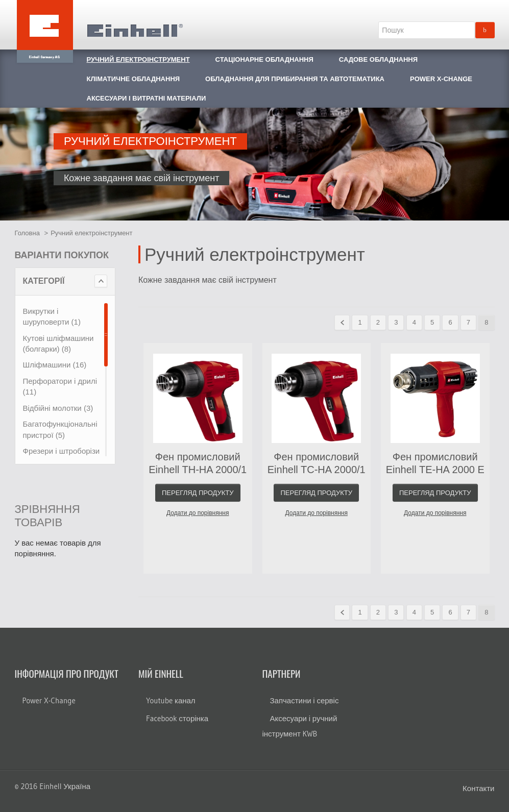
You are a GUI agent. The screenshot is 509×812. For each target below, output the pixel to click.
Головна (27, 233)
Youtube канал (171, 700)
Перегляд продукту (198, 493)
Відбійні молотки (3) (58, 408)
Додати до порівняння (198, 513)
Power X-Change (49, 700)
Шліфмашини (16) (55, 365)
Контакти (478, 788)
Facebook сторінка (177, 718)
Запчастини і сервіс (305, 700)
